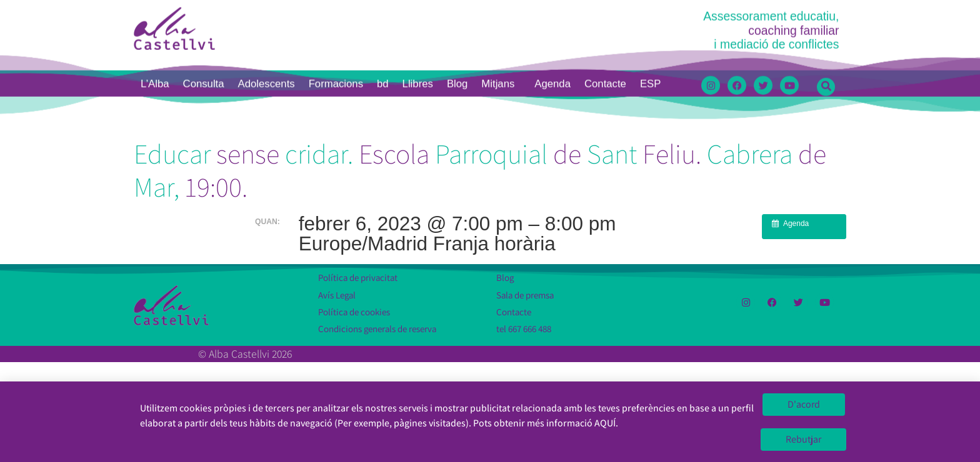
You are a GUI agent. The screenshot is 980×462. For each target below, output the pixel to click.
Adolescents (267, 9)
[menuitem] (650, 9)
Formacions (336, 9)
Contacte (605, 9)
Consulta (204, 9)
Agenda (552, 9)
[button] (826, 12)
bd (383, 9)
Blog (457, 9)
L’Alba (155, 9)
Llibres (418, 9)
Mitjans (501, 9)
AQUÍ (605, 425)
